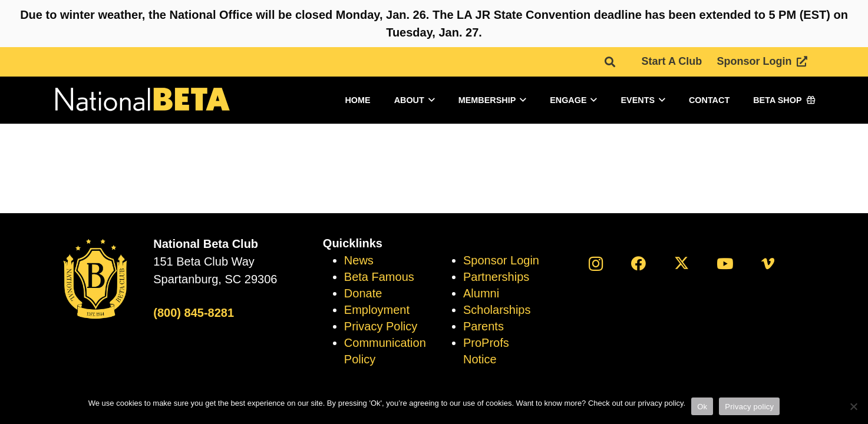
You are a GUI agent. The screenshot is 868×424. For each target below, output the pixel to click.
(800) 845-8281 (194, 313)
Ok (702, 407)
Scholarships (497, 310)
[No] (853, 406)
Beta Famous (379, 277)
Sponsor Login (501, 260)
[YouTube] (725, 264)
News (359, 260)
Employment (377, 310)
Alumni (481, 293)
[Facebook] (638, 264)
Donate (363, 293)
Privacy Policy (381, 326)
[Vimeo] (768, 264)
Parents (483, 326)
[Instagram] (595, 264)
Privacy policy (749, 407)
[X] (681, 264)
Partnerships (496, 277)
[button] (610, 62)
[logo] (141, 100)
